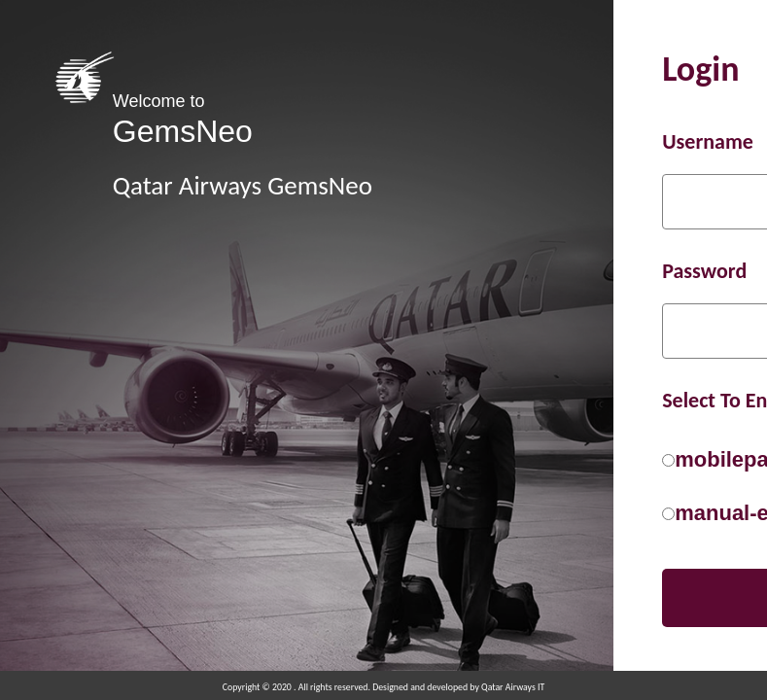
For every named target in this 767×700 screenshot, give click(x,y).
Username (708, 141)
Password (704, 271)
